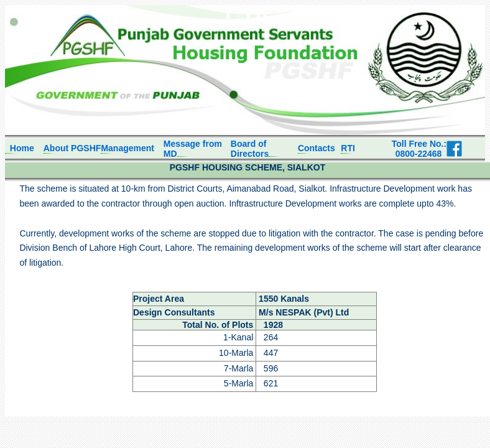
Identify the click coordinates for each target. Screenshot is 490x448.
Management (127, 148)
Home (20, 148)
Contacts (317, 148)
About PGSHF (72, 148)
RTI (348, 148)
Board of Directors (250, 149)
